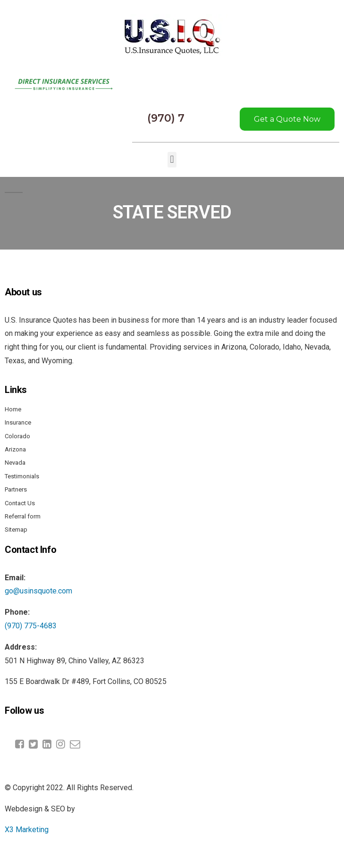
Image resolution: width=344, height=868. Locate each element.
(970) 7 (166, 118)
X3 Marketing (27, 830)
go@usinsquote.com (38, 591)
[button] (172, 160)
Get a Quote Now (287, 119)
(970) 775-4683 (31, 626)
